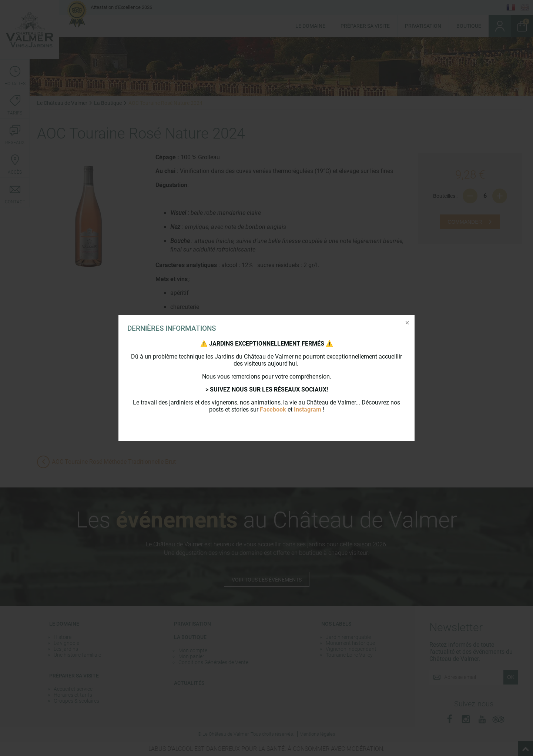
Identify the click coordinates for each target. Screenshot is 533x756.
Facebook (273, 409)
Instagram (308, 409)
